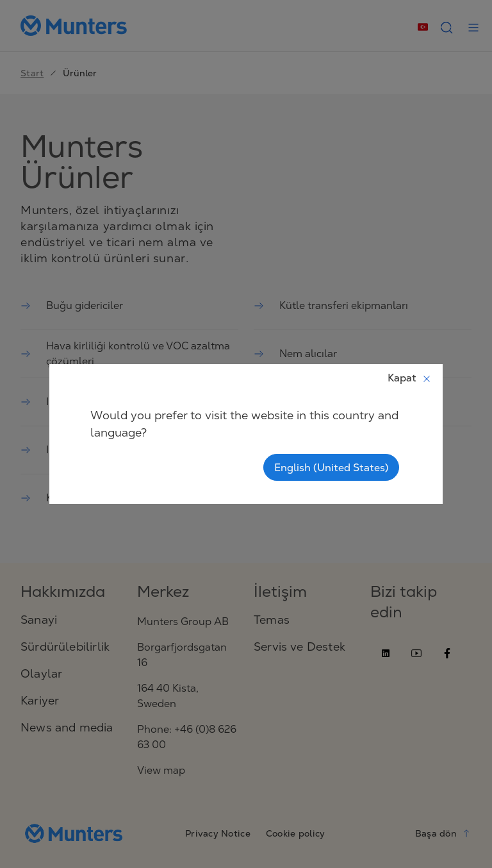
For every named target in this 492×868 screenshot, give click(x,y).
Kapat (410, 378)
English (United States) (331, 467)
